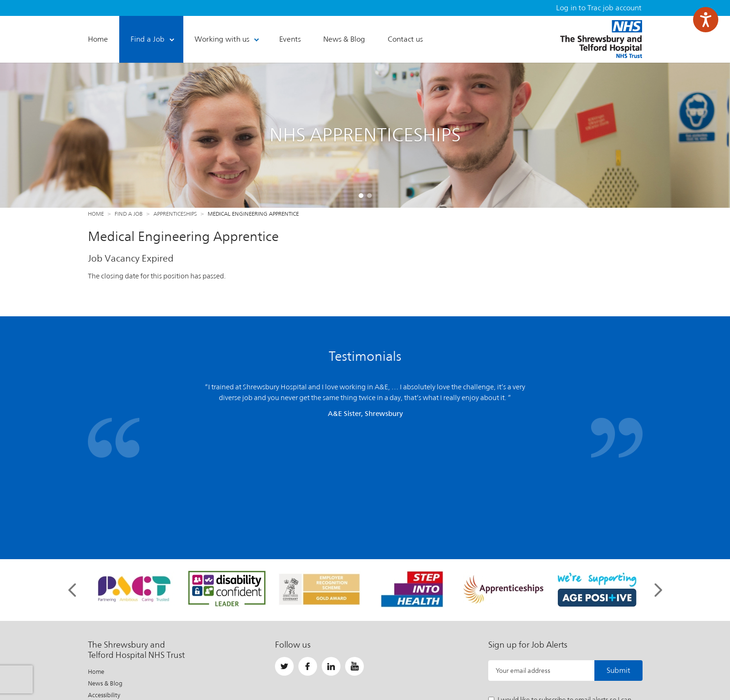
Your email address (523, 563)
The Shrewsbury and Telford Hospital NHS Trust (601, 39)
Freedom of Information (121, 611)
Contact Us (103, 634)
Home (96, 214)
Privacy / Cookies (111, 599)
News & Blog (105, 576)
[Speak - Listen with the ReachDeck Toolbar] (706, 20)
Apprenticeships (175, 214)
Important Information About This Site (300, 669)
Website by (620, 669)
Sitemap (99, 623)
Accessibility (104, 587)
